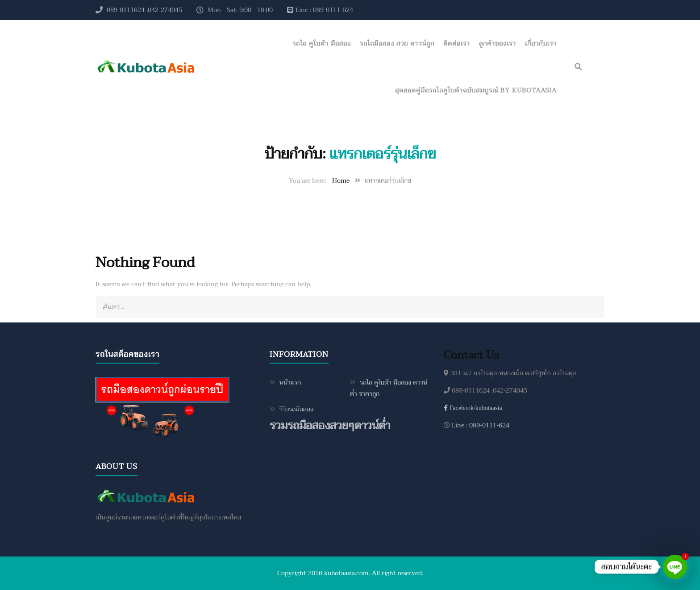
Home (341, 181)
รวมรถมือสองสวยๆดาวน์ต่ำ (330, 426)
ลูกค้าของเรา (498, 44)
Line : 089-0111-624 (480, 425)
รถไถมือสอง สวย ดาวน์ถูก (397, 44)
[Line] (675, 567)
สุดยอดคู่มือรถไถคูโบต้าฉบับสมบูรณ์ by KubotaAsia (476, 90)
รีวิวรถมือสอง (296, 409)
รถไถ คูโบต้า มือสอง (322, 44)
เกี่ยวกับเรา (541, 44)
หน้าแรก (290, 383)
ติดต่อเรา (457, 44)
